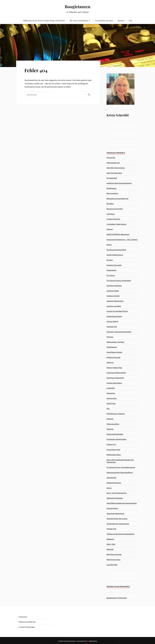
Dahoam (110, 229)
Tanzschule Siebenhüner (115, 513)
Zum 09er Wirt (112, 565)
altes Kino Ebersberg (114, 173)
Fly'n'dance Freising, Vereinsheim (119, 280)
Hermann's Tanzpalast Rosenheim (119, 332)
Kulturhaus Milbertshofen (116, 373)
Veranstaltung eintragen (104, 20)
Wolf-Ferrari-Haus (113, 559)
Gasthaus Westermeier (115, 301)
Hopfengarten (112, 347)
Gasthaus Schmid (113, 296)
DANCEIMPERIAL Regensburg (118, 234)
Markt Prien (111, 403)
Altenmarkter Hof (113, 163)
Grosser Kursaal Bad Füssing (117, 311)
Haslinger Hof (112, 327)
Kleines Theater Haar (114, 368)
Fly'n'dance (111, 275)
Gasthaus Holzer (113, 291)
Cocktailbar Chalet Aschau (116, 224)
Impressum (23, 617)
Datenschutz (82, 641)
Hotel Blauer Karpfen (114, 352)
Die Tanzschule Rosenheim (116, 250)
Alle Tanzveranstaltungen (79, 20)
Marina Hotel (112, 398)
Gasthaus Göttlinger (114, 286)
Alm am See (111, 157)
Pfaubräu (110, 429)
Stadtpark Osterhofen (115, 498)
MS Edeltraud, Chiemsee (116, 414)
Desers (109, 245)
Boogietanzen (77, 7)
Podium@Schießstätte (115, 434)
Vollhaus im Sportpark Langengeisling (120, 534)
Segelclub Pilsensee (114, 483)
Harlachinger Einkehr (114, 316)
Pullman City (111, 444)
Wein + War (111, 544)
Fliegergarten (112, 270)
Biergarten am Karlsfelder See (117, 198)
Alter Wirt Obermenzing (116, 168)
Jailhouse (110, 362)
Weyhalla (110, 549)
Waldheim (110, 539)
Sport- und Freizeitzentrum (117, 493)
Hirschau (110, 337)
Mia (108, 409)
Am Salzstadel (112, 178)
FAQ (130, 20)
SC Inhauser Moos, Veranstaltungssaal (121, 467)
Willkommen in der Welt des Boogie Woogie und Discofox (44, 20)
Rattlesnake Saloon (114, 455)
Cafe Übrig (111, 214)
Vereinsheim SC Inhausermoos (118, 524)
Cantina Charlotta (113, 219)
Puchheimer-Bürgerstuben (116, 439)
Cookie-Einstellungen (27, 627)
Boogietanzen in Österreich (117, 598)
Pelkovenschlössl (113, 424)
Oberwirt (110, 419)
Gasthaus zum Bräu (114, 306)
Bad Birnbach (112, 188)
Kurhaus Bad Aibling (114, 383)
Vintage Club (111, 529)
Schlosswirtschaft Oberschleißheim (120, 472)
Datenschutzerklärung (27, 622)
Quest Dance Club (113, 450)
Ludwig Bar (111, 388)
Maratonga (111, 393)
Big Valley (110, 204)
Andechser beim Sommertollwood (119, 183)
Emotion (110, 260)
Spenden (121, 20)
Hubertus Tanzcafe (113, 357)
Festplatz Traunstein (114, 265)
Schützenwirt (111, 477)
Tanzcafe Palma (112, 508)
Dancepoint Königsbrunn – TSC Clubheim (122, 239)
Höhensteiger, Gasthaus (115, 342)
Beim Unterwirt (112, 193)
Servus (109, 488)
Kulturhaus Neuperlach (115, 378)
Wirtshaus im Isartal (114, 554)
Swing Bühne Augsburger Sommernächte (122, 503)
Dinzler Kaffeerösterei (115, 255)
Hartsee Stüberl (112, 321)
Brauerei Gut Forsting (115, 209)
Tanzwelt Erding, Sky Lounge (117, 518)
